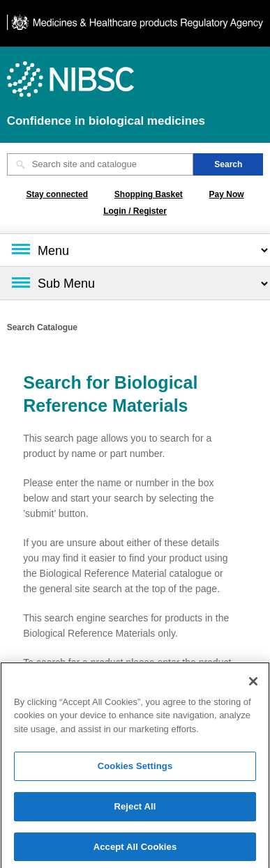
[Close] (253, 683)
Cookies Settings (135, 768)
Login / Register (135, 211)
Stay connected (57, 194)
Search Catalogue (42, 327)
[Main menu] (135, 250)
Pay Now (227, 194)
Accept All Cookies (135, 849)
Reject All (135, 808)
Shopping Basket (149, 194)
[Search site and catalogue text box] (100, 164)
